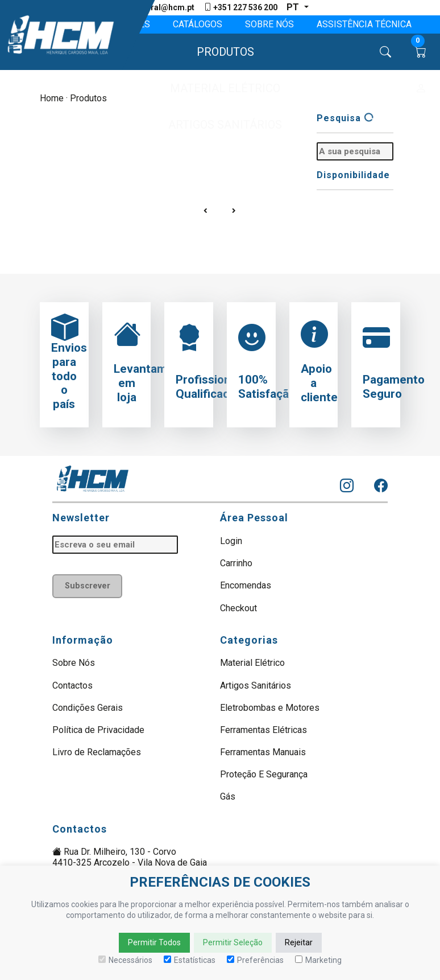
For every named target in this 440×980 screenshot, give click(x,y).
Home (52, 98)
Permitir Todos (154, 942)
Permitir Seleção (233, 942)
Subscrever (88, 586)
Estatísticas (190, 960)
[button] (220, 52)
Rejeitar (299, 942)
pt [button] (294, 7)
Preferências (255, 960)
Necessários (125, 960)
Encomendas (246, 585)
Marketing (318, 960)
